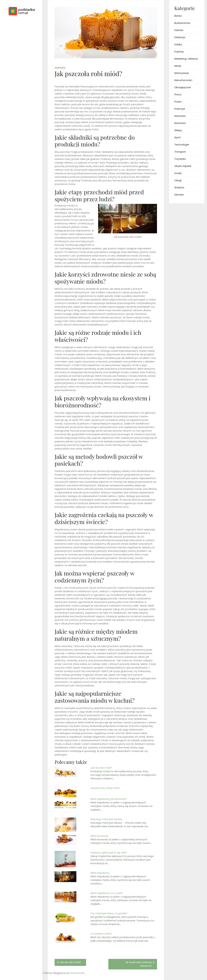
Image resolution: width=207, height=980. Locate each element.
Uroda (178, 173)
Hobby (178, 44)
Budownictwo (182, 23)
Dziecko (179, 30)
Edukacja (180, 37)
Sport (177, 137)
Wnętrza (179, 188)
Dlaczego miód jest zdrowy (106, 819)
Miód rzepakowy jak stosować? (109, 799)
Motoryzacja (182, 73)
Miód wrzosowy (99, 836)
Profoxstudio (29, 973)
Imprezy (179, 52)
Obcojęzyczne (183, 87)
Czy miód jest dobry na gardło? (109, 913)
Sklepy (178, 130)
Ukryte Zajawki (183, 166)
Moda (178, 66)
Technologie (182, 145)
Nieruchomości (183, 80)
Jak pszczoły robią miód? (105, 788)
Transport (180, 152)
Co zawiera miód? (101, 934)
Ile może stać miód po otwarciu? (139, 964)
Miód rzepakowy (100, 873)
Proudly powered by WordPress (17, 968)
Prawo (178, 102)
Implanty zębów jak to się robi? (109, 853)
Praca (178, 95)
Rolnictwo (180, 116)
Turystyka (180, 159)
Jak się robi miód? (101, 768)
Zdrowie (60, 68)
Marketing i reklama (186, 59)
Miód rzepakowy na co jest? (107, 893)
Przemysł (180, 109)
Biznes (178, 16)
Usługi (178, 180)
